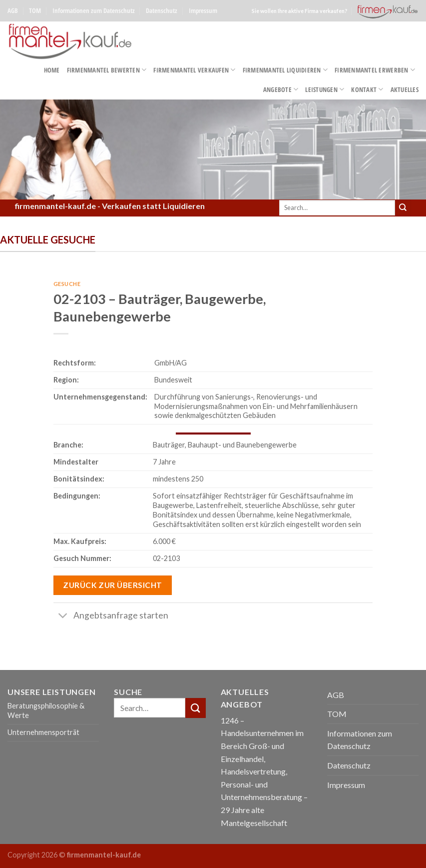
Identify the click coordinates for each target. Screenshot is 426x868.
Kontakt (367, 89)
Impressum (203, 10)
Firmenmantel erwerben (375, 70)
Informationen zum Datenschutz (94, 10)
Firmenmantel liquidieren (285, 70)
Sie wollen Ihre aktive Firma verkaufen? (300, 11)
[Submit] (403, 208)
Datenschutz (162, 10)
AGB (13, 10)
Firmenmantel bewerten (107, 70)
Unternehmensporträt (43, 732)
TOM (35, 10)
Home (52, 70)
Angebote (281, 89)
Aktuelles (405, 89)
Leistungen (325, 89)
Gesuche (67, 284)
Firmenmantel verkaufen (194, 70)
